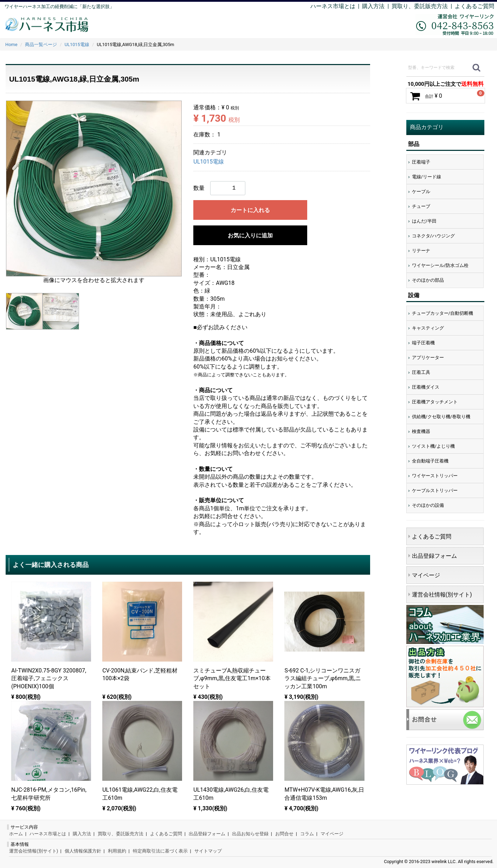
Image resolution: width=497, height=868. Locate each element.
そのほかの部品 (428, 280)
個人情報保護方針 (83, 851)
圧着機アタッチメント (435, 402)
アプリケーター (428, 358)
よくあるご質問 (475, 6)
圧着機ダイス (426, 387)
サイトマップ (208, 851)
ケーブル (421, 192)
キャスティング (428, 328)
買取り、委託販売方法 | (423, 6)
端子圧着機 (423, 343)
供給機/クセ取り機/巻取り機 (441, 417)
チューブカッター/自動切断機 (443, 313)
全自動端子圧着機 (430, 461)
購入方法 (373, 6)
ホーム (16, 834)
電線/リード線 (427, 177)
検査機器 (421, 431)
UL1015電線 (209, 162)
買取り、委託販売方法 (121, 834)
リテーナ (421, 251)
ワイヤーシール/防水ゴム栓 (440, 265)
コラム (307, 834)
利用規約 (117, 851)
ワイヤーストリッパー (435, 476)
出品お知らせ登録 (250, 834)
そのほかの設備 (428, 505)
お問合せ (284, 834)
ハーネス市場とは (333, 6)
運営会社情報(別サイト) (442, 595)
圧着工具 (421, 372)
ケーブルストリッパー (435, 490)
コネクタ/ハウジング (433, 236)
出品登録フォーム (434, 556)
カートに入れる (250, 210)
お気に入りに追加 (250, 235)
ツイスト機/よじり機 (433, 446)
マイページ (426, 575)
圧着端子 (421, 162)
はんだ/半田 (424, 221)
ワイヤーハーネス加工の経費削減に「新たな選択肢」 (59, 7)
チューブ (421, 206)
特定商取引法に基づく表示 (160, 851)
